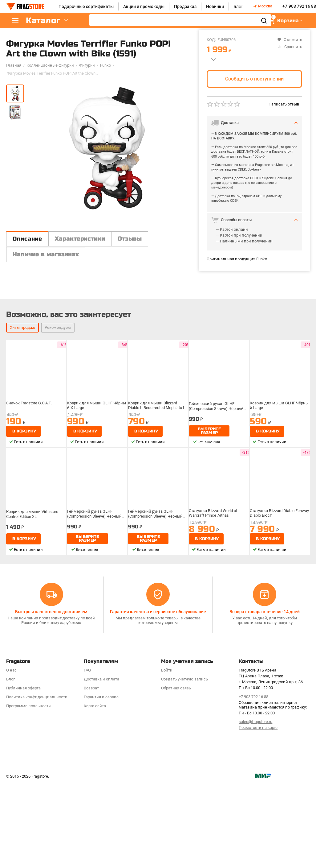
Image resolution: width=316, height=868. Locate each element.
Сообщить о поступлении (254, 79)
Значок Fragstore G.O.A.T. (29, 460)
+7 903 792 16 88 (299, 6)
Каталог (43, 21)
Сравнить (290, 47)
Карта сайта (95, 763)
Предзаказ (185, 6)
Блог (238, 6)
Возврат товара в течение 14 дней (265, 669)
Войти (167, 727)
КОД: (211, 40)
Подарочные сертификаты (86, 6)
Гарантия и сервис (101, 754)
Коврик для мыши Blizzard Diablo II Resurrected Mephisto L (157, 463)
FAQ (87, 727)
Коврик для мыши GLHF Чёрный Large (279, 463)
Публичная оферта (23, 745)
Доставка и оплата (101, 736)
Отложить (290, 40)
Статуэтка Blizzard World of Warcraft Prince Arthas (213, 570)
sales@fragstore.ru (255, 779)
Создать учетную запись (184, 736)
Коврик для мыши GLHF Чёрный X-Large (97, 463)
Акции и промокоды (144, 6)
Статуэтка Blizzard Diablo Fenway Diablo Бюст (279, 570)
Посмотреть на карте (258, 785)
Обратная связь (176, 745)
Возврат (91, 745)
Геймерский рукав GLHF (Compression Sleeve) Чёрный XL (216, 464)
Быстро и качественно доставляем (51, 669)
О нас (11, 727)
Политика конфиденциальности (37, 754)
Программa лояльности (28, 763)
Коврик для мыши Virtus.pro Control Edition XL (32, 571)
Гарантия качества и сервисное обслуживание (158, 669)
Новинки (215, 6)
